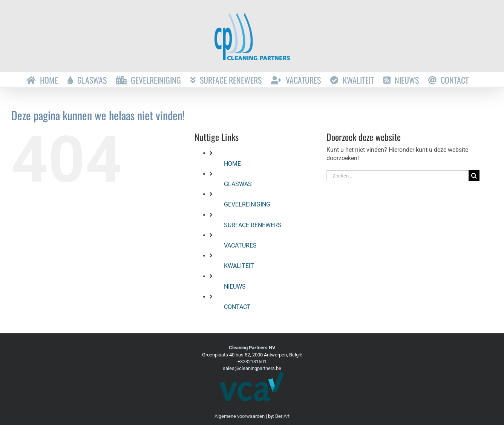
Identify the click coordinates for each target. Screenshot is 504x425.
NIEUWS (235, 287)
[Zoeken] (474, 176)
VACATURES (240, 245)
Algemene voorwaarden (240, 416)
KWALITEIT (239, 266)
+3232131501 (252, 362)
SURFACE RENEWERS (253, 225)
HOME (232, 164)
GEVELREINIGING (247, 204)
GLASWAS (238, 184)
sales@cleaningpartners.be (252, 368)
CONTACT (237, 307)
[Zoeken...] (398, 176)
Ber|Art (282, 416)
